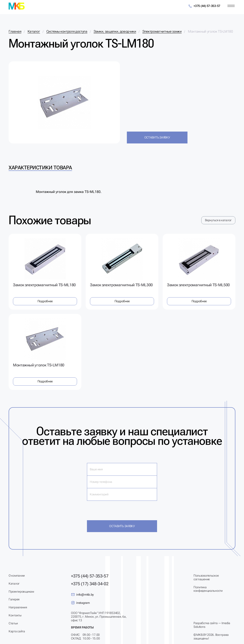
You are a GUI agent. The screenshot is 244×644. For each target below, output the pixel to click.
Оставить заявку (157, 137)
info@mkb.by (82, 595)
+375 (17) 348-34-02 (90, 584)
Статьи (13, 623)
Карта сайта (17, 631)
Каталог (14, 584)
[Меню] (231, 6)
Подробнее (45, 301)
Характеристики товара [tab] (40, 168)
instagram (80, 603)
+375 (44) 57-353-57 (204, 6)
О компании (17, 576)
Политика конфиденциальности (208, 589)
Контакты (15, 615)
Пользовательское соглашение (206, 577)
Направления (18, 607)
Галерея (14, 599)
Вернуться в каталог (218, 220)
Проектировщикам (21, 592)
